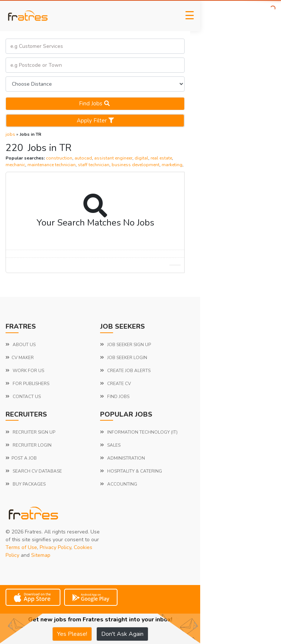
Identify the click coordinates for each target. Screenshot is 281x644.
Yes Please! (72, 634)
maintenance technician (52, 165)
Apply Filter (95, 121)
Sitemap (41, 555)
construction (59, 158)
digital (141, 158)
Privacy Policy (55, 547)
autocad (83, 158)
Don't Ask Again (122, 634)
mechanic (15, 165)
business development (135, 165)
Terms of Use (21, 547)
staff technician (94, 165)
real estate (161, 158)
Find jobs (95, 103)
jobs (10, 134)
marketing (172, 165)
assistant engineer (113, 158)
